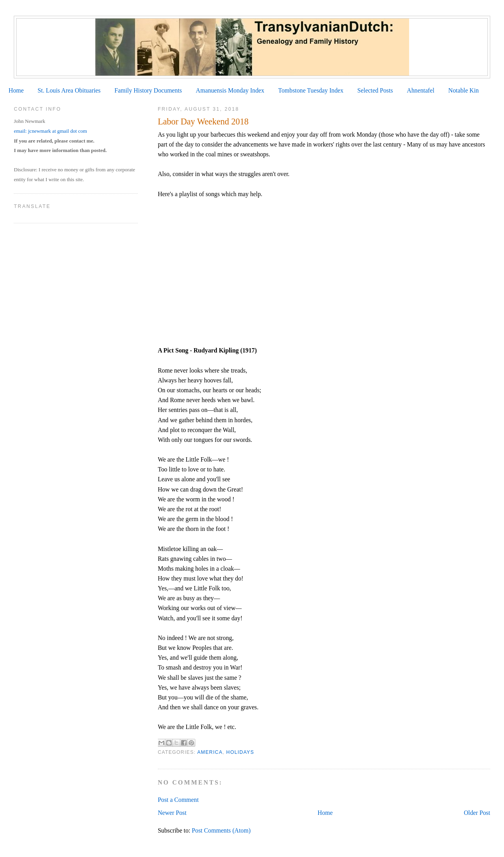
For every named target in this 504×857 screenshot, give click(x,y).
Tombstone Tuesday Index (311, 90)
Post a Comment (178, 800)
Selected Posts (375, 90)
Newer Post (172, 813)
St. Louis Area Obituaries (69, 90)
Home (16, 90)
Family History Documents (148, 90)
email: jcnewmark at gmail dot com (50, 131)
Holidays (240, 752)
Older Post (477, 813)
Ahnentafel (421, 90)
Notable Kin (464, 90)
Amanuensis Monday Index (230, 90)
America (210, 752)
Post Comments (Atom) (221, 830)
